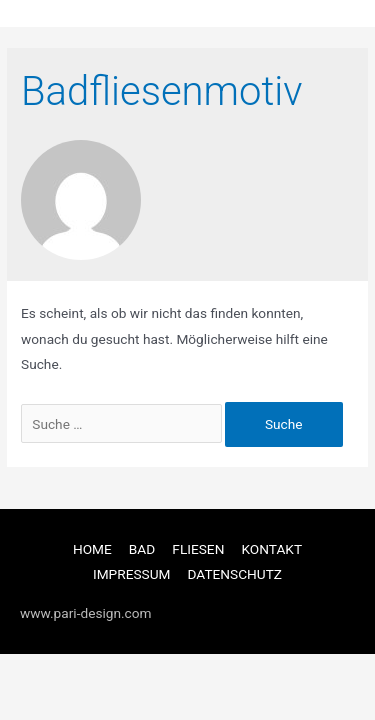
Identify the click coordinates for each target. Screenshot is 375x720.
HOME (92, 549)
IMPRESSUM (132, 574)
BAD (142, 549)
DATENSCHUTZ (235, 574)
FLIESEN (198, 549)
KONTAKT (271, 549)
